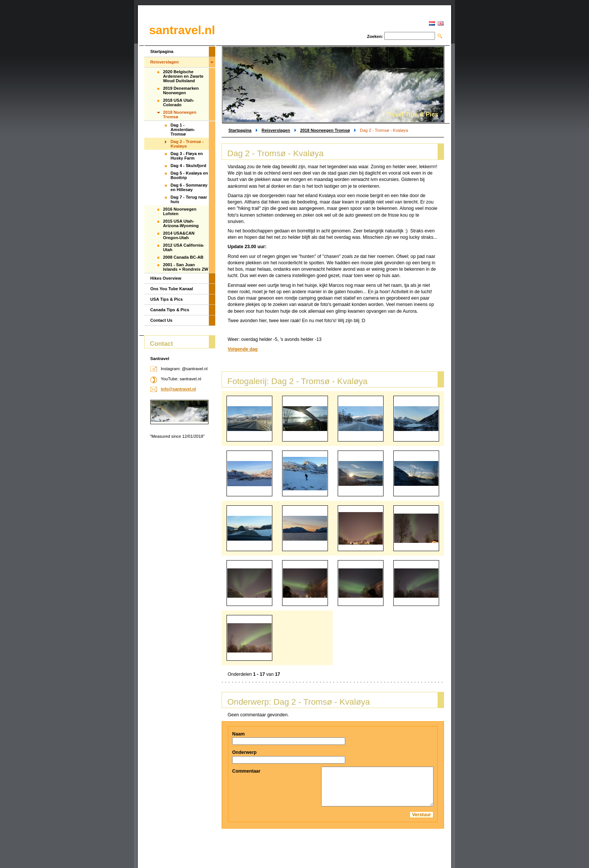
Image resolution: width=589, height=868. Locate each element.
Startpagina (240, 130)
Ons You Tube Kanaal (172, 289)
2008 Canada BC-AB (183, 257)
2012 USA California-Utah (184, 247)
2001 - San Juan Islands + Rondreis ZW (186, 267)
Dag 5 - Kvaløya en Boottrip (189, 175)
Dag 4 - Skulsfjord (188, 166)
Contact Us (161, 320)
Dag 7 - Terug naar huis (189, 199)
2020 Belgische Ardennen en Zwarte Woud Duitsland (183, 76)
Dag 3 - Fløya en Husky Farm (187, 156)
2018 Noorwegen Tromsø (325, 130)
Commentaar (246, 771)
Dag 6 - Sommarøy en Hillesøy (189, 187)
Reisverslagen (276, 130)
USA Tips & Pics (166, 299)
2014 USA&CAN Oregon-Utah (179, 235)
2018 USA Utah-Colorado (179, 102)
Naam (239, 734)
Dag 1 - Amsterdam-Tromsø (183, 130)
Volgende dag (243, 349)
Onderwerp (244, 752)
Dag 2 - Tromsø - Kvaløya (187, 144)
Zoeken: (375, 36)
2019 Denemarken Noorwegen (181, 90)
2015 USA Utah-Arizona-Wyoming (181, 223)
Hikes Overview (166, 278)
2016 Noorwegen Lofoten (180, 211)
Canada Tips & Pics (170, 310)
